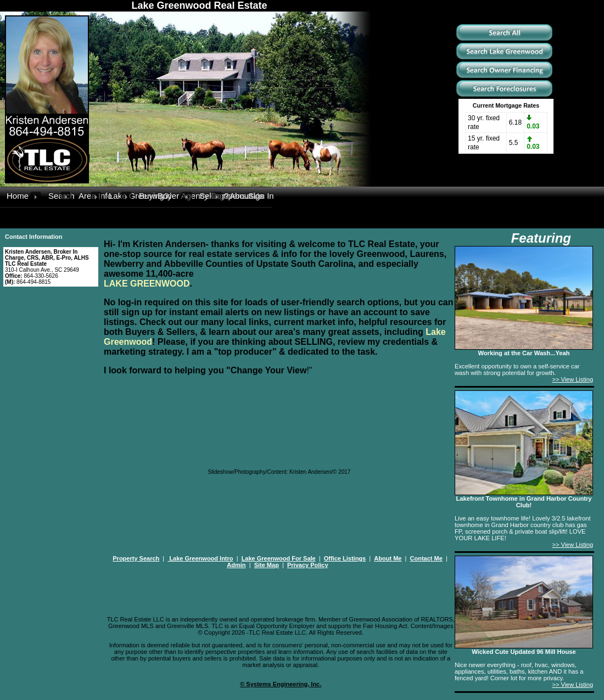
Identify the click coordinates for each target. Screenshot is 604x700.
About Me (388, 558)
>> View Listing (573, 379)
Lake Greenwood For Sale (279, 558)
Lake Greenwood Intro (200, 558)
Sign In (260, 196)
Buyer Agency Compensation (169, 196)
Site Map (267, 565)
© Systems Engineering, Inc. (281, 684)
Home (18, 196)
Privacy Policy (308, 565)
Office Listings (345, 558)
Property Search (136, 558)
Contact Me (426, 558)
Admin (236, 565)
